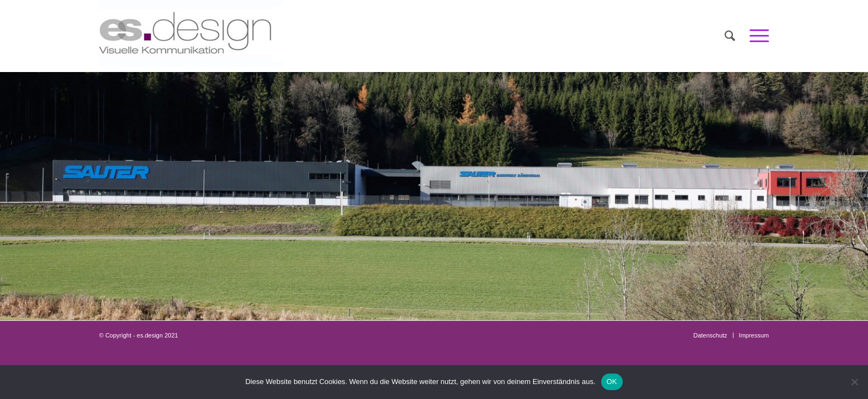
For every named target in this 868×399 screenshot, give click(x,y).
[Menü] (756, 36)
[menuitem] (730, 36)
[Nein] (854, 382)
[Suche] (730, 36)
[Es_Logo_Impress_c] (191, 36)
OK (612, 382)
